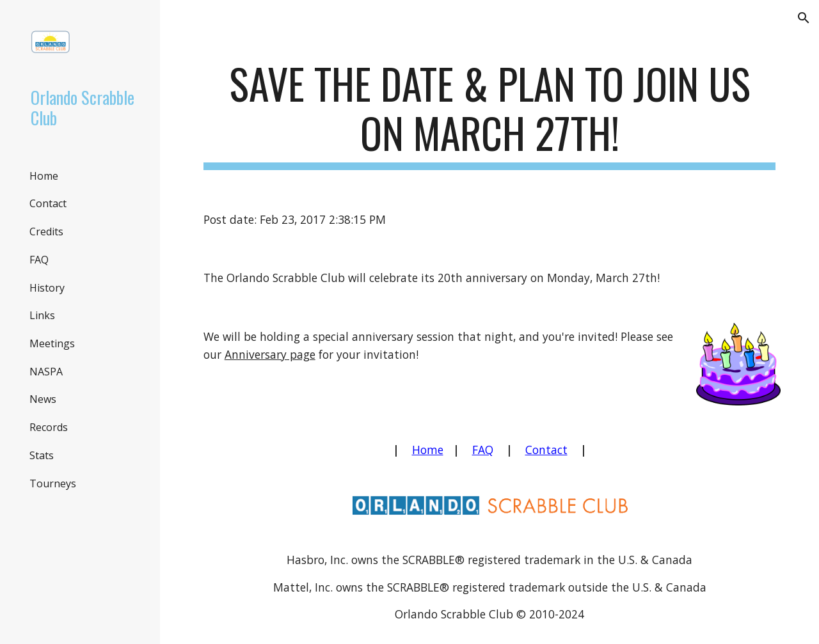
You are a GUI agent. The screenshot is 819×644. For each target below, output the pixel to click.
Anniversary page (270, 354)
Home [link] (44, 176)
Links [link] (42, 315)
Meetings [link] (52, 343)
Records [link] (49, 427)
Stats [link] (42, 455)
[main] (490, 114)
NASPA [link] (46, 372)
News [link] (43, 399)
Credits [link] (46, 232)
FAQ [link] (39, 260)
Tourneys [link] (53, 483)
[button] (804, 18)
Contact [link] (48, 203)
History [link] (47, 288)
